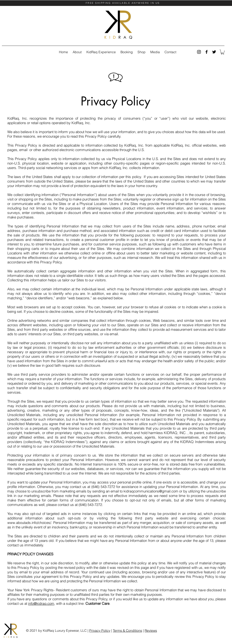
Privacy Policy (100, 631)
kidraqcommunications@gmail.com (151, 491)
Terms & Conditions (127, 631)
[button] (223, 52)
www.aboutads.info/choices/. (30, 523)
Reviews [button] (151, 631)
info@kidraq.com (41, 603)
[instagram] (199, 52)
